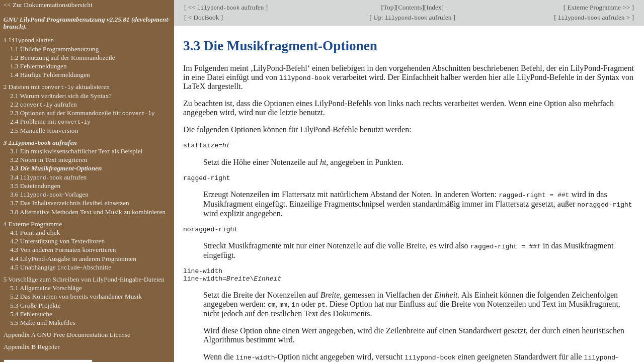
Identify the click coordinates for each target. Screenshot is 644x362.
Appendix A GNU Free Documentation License (67, 335)
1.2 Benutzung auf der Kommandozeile (63, 58)
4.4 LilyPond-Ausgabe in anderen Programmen (73, 259)
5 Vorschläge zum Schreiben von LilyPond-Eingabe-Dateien (84, 279)
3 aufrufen (40, 143)
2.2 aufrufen (44, 104)
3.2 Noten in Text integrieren (49, 160)
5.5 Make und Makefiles (43, 323)
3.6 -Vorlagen (49, 194)
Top (388, 7)
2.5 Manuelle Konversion (44, 130)
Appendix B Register (32, 347)
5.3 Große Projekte (35, 305)
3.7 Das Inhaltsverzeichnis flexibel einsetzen (70, 203)
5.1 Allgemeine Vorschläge (46, 288)
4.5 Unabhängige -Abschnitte (61, 267)
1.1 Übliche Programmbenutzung (54, 49)
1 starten (29, 40)
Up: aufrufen (413, 17)
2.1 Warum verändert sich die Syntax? (61, 96)
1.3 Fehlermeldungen (38, 66)
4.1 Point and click (35, 233)
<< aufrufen (226, 7)
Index (434, 7)
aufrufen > (594, 17)
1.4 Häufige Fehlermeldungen (50, 75)
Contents (410, 7)
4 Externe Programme (33, 224)
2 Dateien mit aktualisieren (57, 87)
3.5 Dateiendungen (35, 186)
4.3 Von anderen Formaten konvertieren (63, 250)
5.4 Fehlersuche (31, 314)
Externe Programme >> (598, 7)
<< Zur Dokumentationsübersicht (48, 5)
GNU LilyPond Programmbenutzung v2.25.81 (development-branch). (87, 23)
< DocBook (203, 17)
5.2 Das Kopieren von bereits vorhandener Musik (76, 296)
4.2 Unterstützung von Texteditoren (57, 241)
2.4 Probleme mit (50, 121)
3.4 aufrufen (48, 177)
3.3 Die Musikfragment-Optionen (56, 168)
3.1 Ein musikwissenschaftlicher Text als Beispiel (76, 151)
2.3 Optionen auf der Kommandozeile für (83, 113)
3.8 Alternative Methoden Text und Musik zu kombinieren (88, 212)
